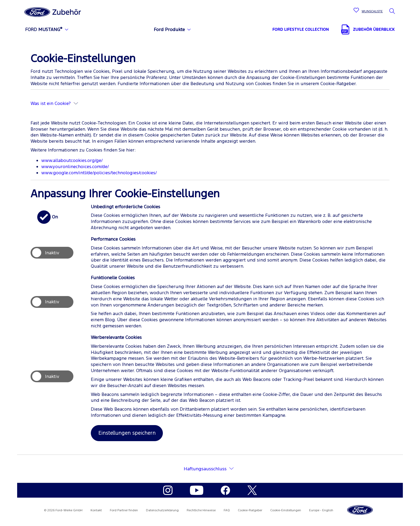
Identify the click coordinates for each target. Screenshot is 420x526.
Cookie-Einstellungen (286, 510)
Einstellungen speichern (127, 433)
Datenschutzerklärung (162, 510)
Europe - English (321, 510)
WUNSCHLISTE (372, 11)
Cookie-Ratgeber (250, 510)
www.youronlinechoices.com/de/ (75, 166)
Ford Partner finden (124, 510)
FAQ (227, 510)
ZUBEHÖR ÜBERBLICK (374, 29)
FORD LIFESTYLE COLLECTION (301, 29)
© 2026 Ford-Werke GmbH (63, 510)
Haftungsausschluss (205, 469)
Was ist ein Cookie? (54, 103)
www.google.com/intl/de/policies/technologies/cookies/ (99, 173)
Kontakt (96, 510)
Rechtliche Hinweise (201, 510)
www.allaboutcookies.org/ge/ (72, 160)
